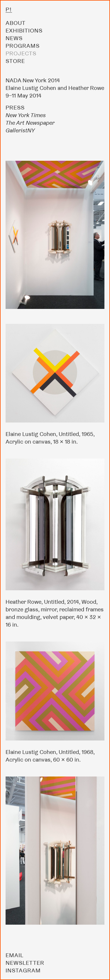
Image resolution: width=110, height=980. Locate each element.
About (16, 23)
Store (15, 61)
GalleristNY (20, 130)
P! (9, 10)
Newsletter (25, 963)
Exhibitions (24, 30)
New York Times (26, 115)
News (14, 38)
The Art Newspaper (30, 123)
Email (15, 955)
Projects (21, 53)
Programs (23, 46)
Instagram (23, 970)
